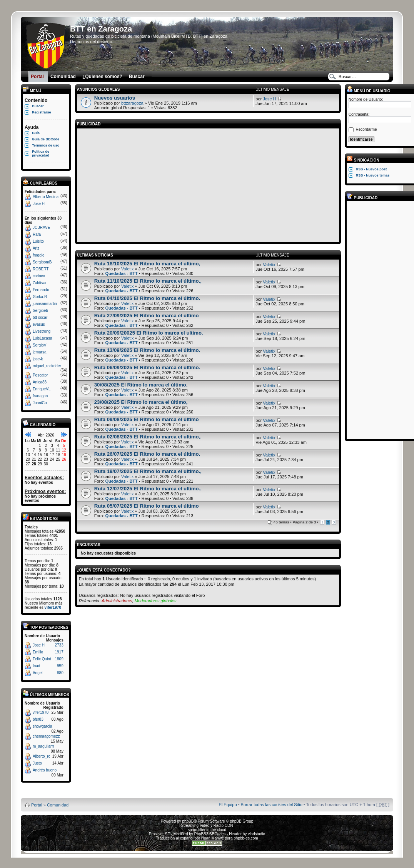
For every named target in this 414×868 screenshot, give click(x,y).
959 (60, 666)
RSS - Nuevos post (371, 169)
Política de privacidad (41, 153)
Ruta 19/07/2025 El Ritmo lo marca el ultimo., (148, 471)
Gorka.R (40, 297)
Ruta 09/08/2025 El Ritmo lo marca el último (147, 419)
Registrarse (42, 112)
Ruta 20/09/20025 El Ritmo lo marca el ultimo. (149, 333)
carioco (39, 276)
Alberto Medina (46, 197)
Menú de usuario (369, 91)
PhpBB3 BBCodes (210, 834)
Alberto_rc (42, 756)
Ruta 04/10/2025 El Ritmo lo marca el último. (147, 298)
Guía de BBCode (46, 139)
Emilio (38, 652)
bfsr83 (38, 719)
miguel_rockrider (47, 366)
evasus (39, 324)
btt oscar (40, 317)
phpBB (188, 821)
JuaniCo (40, 403)
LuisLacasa (43, 338)
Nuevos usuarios (115, 98)
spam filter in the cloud (207, 830)
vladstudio (256, 834)
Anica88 (40, 382)
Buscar (38, 106)
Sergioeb (40, 311)
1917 (59, 652)
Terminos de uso (46, 145)
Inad (36, 666)
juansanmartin (45, 304)
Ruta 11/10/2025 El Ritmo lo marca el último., (148, 281)
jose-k (38, 359)
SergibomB (42, 262)
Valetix (127, 269)
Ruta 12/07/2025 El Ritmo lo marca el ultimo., (148, 489)
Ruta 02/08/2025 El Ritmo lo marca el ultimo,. (148, 437)
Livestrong (42, 331)
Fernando (41, 290)
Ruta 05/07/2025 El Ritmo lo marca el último (147, 506)
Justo (37, 763)
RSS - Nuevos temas (373, 175)
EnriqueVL (42, 389)
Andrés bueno (45, 770)
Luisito (38, 241)
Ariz (36, 248)
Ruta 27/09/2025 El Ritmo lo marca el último (147, 316)
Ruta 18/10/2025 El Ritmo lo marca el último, (147, 264)
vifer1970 (53, 607)
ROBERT (41, 269)
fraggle (39, 255)
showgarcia (43, 726)
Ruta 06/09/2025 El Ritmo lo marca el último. (147, 367)
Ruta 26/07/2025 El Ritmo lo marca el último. (147, 454)
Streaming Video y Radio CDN (207, 826)
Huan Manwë (213, 838)
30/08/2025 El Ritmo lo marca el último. (141, 385)
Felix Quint (42, 659)
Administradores (117, 601)
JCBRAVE (41, 227)
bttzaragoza (132, 103)
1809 (59, 659)
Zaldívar (40, 283)
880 (60, 673)
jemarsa (40, 352)
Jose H (39, 204)
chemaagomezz (46, 736)
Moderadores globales (156, 601)
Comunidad (58, 805)
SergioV (40, 345)
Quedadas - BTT (121, 273)
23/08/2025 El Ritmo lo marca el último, (141, 402)
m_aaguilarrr (43, 746)
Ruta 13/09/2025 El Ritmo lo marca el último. (147, 350)
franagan (40, 396)
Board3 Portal (192, 792)
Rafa (37, 234)
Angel (38, 673)
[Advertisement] (208, 184)
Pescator (40, 375)
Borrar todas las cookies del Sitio (272, 805)
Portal (37, 805)
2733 (59, 645)
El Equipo (228, 805)
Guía (36, 133)
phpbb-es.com (246, 838)
